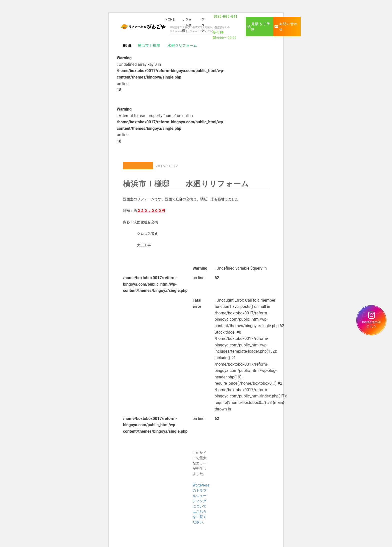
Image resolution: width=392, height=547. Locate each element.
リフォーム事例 (187, 25)
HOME (170, 19)
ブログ (203, 25)
